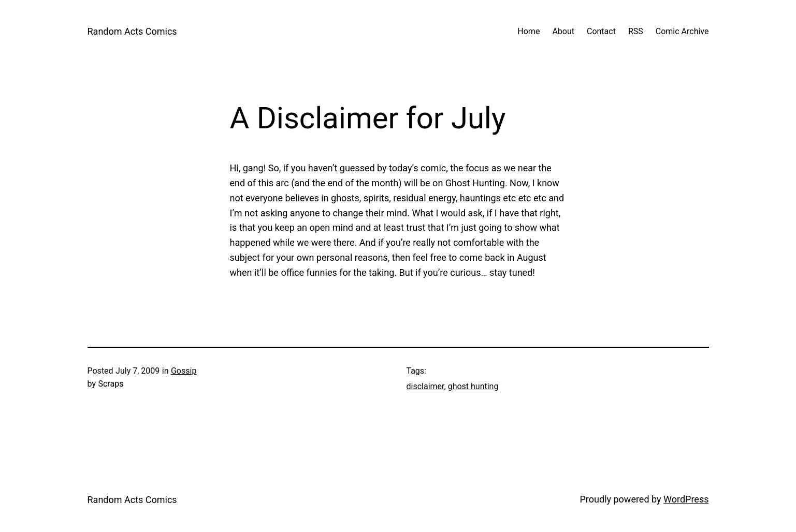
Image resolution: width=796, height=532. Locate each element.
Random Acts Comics (132, 31)
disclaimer (425, 386)
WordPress (686, 499)
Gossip (184, 371)
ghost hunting (473, 386)
